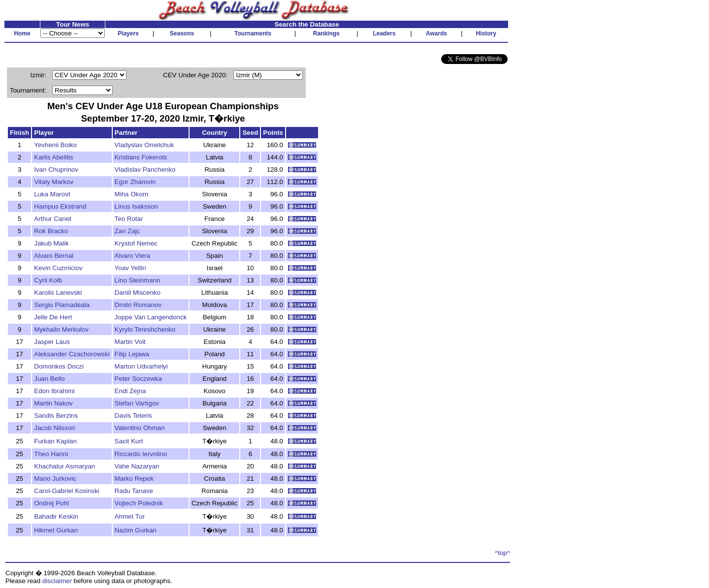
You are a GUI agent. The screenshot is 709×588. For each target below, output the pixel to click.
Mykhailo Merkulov (61, 329)
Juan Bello (49, 379)
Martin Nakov (53, 403)
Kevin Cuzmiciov (58, 268)
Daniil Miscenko (138, 293)
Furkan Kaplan (55, 441)
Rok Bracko (51, 231)
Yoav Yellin (130, 268)
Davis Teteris (133, 416)
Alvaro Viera (132, 256)
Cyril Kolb (48, 280)
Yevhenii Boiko (55, 145)
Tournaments (253, 33)
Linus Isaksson (136, 206)
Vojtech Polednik (139, 503)
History (486, 33)
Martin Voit (130, 342)
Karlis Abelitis (53, 157)
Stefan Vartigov (137, 403)
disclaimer (57, 581)
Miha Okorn (132, 194)
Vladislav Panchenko (145, 170)
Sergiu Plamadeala (62, 305)
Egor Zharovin (135, 182)
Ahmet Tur (130, 516)
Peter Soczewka (138, 379)
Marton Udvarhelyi (141, 366)
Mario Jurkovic (55, 479)
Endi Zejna (130, 391)
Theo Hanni (51, 454)
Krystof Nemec (136, 243)
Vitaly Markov (54, 182)
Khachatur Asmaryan (64, 466)
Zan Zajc (128, 231)
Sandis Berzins (56, 416)
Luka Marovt (52, 194)
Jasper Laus (52, 342)
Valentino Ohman (140, 428)
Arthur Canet (53, 219)
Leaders (384, 33)
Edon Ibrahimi (54, 391)
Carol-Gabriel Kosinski (67, 491)
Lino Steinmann (138, 280)
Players (128, 33)
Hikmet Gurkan (56, 530)
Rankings (326, 33)
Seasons (182, 33)
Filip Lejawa (132, 354)
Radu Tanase (134, 491)
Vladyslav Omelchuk (145, 145)
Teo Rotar (129, 219)
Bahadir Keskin (56, 516)
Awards (436, 33)
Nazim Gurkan (136, 530)
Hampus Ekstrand (60, 206)
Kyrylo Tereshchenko (145, 329)
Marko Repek (134, 479)
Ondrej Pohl (51, 503)
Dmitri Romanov (138, 305)
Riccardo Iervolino (141, 454)
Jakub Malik (51, 243)
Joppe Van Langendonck (151, 317)
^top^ (502, 553)
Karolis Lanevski (58, 293)
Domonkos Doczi (59, 366)
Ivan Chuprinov (56, 170)
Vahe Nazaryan (137, 466)
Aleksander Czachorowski (72, 354)
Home (22, 33)
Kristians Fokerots (141, 157)
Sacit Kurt (129, 441)
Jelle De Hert (53, 317)
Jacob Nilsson (54, 428)
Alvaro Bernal (54, 256)
